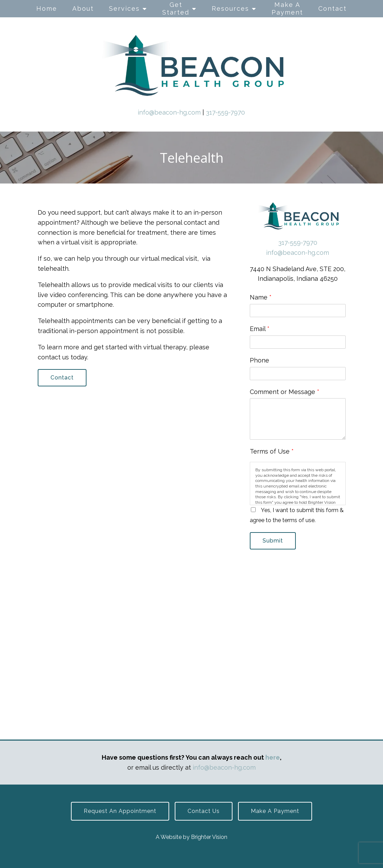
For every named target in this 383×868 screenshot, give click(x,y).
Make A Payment (287, 8)
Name (261, 297)
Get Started (176, 8)
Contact (332, 8)
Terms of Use (272, 451)
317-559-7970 (225, 112)
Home (47, 8)
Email (260, 329)
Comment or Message (285, 392)
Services (124, 8)
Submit (273, 541)
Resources (230, 8)
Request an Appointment (120, 811)
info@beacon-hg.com (169, 112)
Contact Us (204, 811)
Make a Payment (275, 811)
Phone (259, 360)
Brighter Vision (209, 837)
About (83, 8)
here (273, 757)
